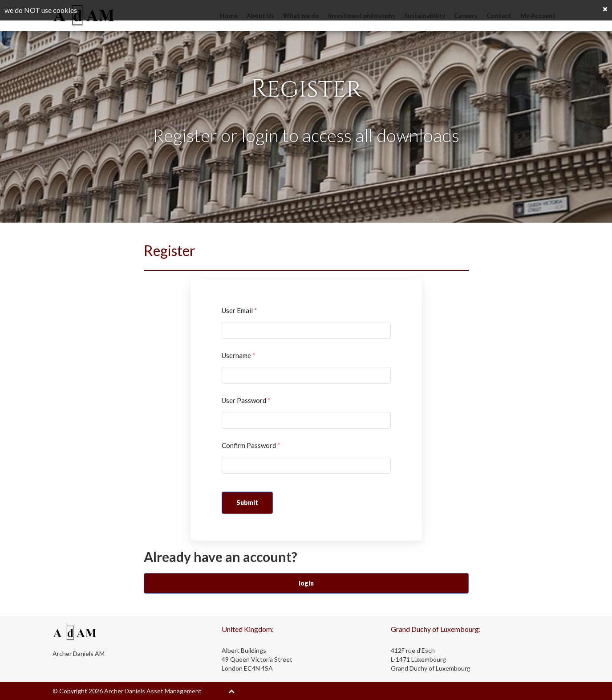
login (306, 583)
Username (239, 355)
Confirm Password (251, 445)
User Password (246, 400)
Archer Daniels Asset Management (153, 691)
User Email (239, 310)
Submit (247, 503)
